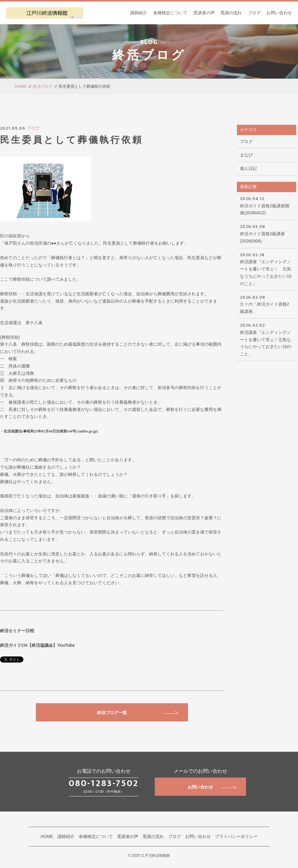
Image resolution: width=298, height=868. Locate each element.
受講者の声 (204, 13)
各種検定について (170, 13)
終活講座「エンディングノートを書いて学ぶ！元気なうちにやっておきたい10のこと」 (267, 339)
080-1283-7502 (104, 783)
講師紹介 (139, 13)
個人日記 (248, 168)
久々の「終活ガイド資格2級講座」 (267, 304)
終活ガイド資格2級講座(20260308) (267, 233)
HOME (21, 86)
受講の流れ (231, 13)
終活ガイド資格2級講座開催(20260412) (267, 205)
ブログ (254, 13)
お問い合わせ (279, 13)
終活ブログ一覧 (138, 713)
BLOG (149, 42)
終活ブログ (43, 86)
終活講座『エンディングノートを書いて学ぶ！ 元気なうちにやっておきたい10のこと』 (267, 269)
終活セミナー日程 (17, 631)
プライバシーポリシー (236, 836)
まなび (246, 155)
